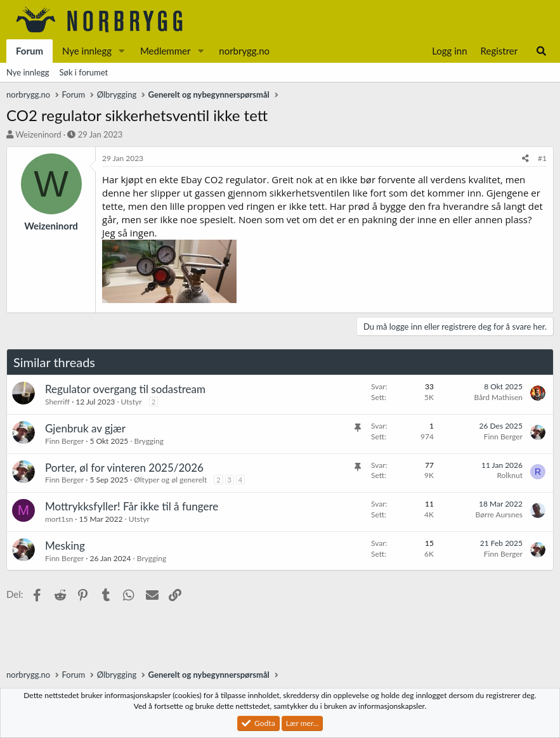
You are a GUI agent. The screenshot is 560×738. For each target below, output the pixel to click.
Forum (29, 51)
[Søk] (541, 51)
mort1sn (59, 519)
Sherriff (57, 402)
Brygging (149, 441)
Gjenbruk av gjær (85, 428)
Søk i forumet (84, 72)
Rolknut (510, 475)
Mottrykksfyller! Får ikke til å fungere (132, 506)
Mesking (65, 546)
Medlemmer (166, 51)
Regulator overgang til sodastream (125, 389)
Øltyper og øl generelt (170, 480)
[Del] (525, 159)
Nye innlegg (87, 51)
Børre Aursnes (499, 515)
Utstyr (132, 402)
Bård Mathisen (498, 397)
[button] (122, 51)
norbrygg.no (244, 51)
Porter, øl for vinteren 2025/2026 (124, 468)
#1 (542, 158)
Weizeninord (38, 134)
